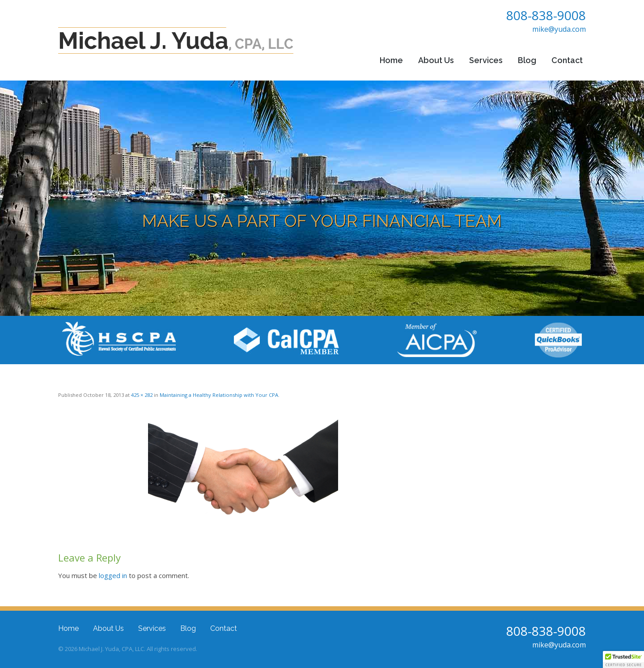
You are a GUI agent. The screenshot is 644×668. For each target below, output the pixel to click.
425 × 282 (142, 395)
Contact (567, 60)
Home (391, 60)
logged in (113, 575)
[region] (322, 198)
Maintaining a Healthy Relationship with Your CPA (219, 395)
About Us (436, 60)
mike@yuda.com (559, 29)
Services (486, 60)
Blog (527, 60)
